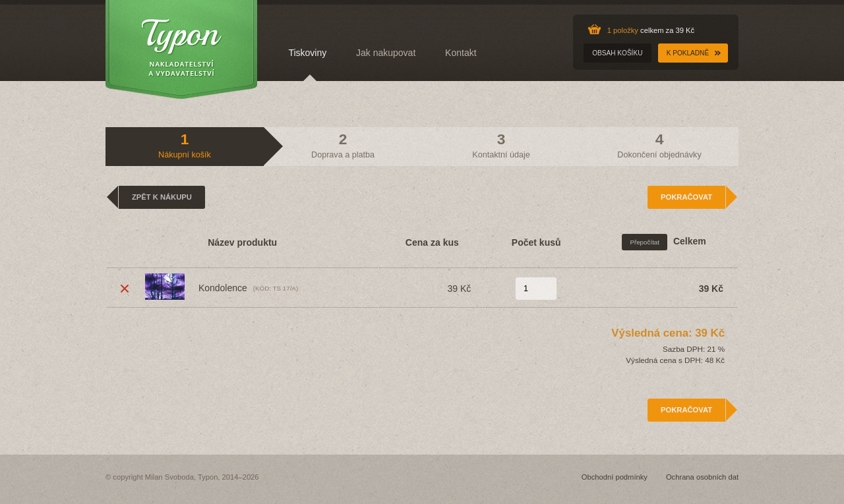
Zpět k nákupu (162, 197)
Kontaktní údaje (501, 145)
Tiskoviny (307, 53)
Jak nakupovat (386, 53)
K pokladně (688, 53)
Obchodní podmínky (615, 477)
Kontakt (461, 53)
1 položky (623, 30)
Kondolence (196, 287)
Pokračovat (686, 197)
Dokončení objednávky (659, 145)
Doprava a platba (343, 145)
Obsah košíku (617, 53)
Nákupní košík (185, 145)
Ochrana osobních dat (702, 477)
